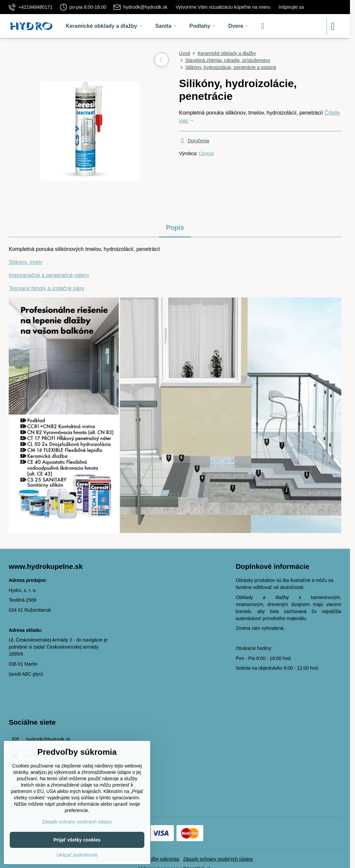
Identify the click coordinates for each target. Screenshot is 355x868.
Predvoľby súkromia (158, 859)
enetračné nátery (69, 275)
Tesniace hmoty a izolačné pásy (47, 288)
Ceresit (206, 153)
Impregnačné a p (29, 275)
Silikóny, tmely (26, 262)
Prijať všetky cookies (77, 840)
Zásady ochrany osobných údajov (218, 859)
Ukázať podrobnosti (77, 855)
